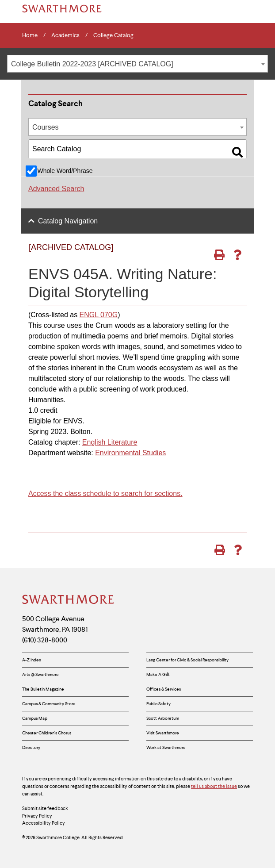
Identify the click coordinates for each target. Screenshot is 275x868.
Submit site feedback (45, 808)
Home (30, 35)
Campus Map (35, 718)
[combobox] (137, 64)
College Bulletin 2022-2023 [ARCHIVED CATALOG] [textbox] (92, 64)
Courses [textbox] (46, 127)
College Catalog (113, 35)
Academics (65, 35)
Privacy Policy (37, 816)
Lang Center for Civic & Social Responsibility (187, 660)
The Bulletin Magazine (43, 689)
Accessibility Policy (44, 823)
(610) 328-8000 (45, 640)
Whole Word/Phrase (65, 171)
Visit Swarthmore (163, 733)
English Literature (110, 442)
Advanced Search (56, 189)
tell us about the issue (214, 786)
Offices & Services (164, 689)
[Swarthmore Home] (69, 600)
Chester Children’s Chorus (47, 733)
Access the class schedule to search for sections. (105, 494)
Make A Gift (158, 674)
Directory (31, 747)
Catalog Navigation (68, 221)
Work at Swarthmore (166, 747)
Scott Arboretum (163, 718)
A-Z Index (32, 660)
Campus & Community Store (49, 704)
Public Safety (159, 704)
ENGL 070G (99, 315)
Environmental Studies (130, 453)
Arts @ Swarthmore (40, 674)
